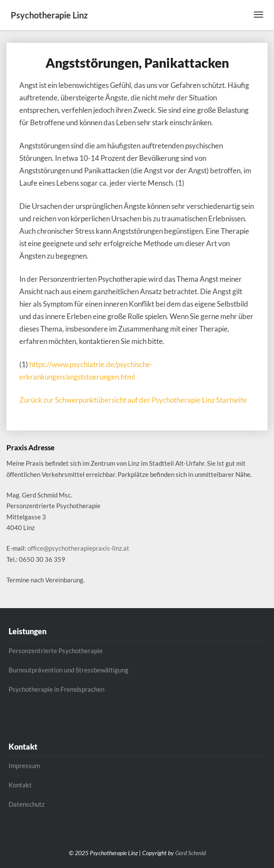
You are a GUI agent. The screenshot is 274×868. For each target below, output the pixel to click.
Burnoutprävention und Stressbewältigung (68, 670)
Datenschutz (27, 804)
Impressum (24, 766)
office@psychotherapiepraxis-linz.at (78, 548)
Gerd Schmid (190, 853)
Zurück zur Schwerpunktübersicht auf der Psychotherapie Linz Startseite (133, 400)
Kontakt (20, 785)
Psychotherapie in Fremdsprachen (56, 689)
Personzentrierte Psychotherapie (56, 651)
